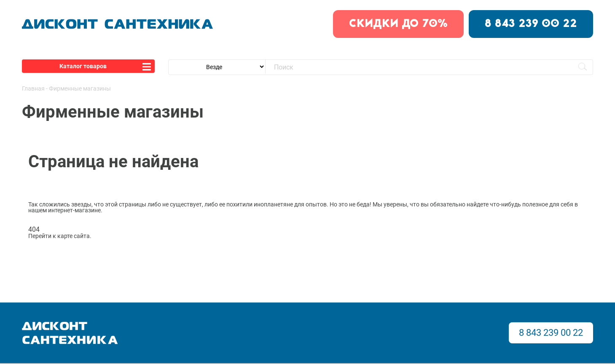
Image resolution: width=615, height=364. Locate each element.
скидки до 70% (398, 24)
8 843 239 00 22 (531, 24)
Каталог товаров (83, 66)
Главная (33, 88)
